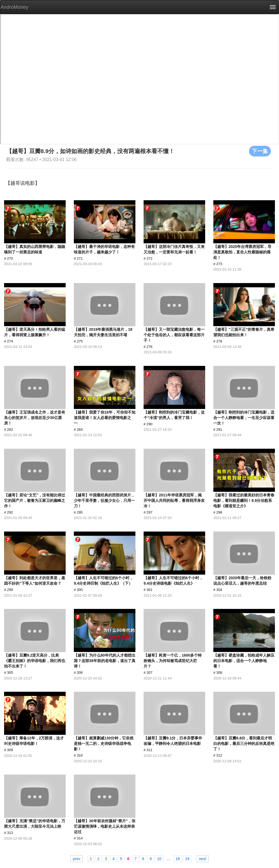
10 (159, 859)
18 (178, 859)
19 (187, 859)
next (202, 859)
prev (76, 859)
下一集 (260, 151)
